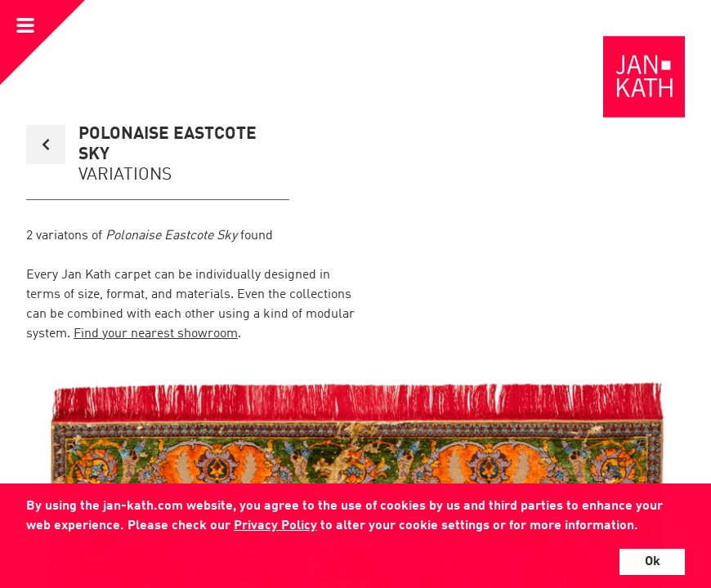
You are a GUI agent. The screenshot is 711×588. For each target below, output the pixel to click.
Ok (653, 562)
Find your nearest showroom (156, 334)
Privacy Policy (275, 526)
